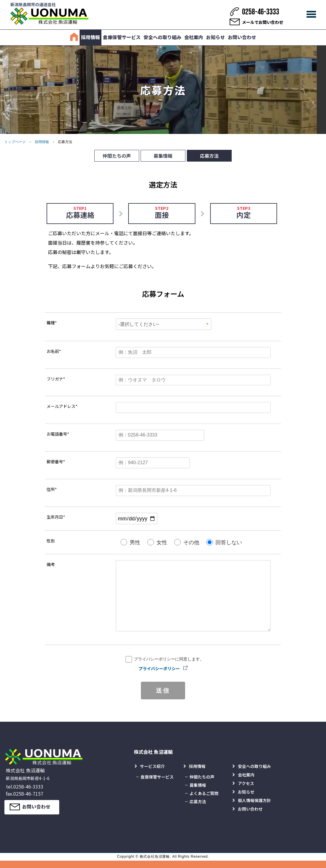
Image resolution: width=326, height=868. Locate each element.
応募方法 (209, 156)
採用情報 (90, 37)
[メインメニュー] (311, 14)
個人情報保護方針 (254, 800)
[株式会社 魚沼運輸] (49, 16)
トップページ (15, 142)
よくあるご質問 (204, 793)
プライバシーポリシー (159, 668)
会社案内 (194, 37)
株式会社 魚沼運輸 (153, 752)
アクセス (246, 783)
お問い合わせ (242, 37)
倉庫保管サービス (122, 37)
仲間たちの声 (117, 156)
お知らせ (215, 37)
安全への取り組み (162, 37)
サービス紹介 (152, 766)
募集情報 (163, 156)
